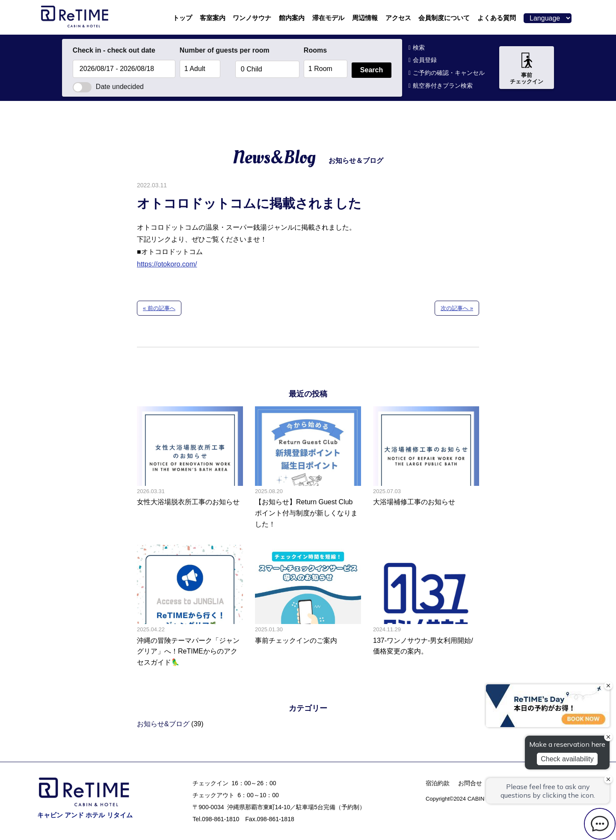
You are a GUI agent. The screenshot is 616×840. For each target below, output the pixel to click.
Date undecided (108, 87)
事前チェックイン (527, 69)
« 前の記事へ (159, 308)
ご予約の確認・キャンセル (449, 73)
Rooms (315, 50)
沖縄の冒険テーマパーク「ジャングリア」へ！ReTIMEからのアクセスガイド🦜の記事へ (190, 606)
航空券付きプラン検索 (443, 86)
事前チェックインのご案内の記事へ (308, 606)
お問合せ (470, 783)
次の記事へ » (457, 308)
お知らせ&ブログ (163, 724)
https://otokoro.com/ (167, 264)
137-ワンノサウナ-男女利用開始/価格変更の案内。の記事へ (426, 606)
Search (372, 70)
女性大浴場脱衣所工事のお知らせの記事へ (190, 468)
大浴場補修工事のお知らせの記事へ (426, 468)
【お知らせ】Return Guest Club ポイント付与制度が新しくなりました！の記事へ (308, 468)
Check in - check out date (114, 50)
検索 (419, 47)
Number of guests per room (205, 50)
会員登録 (425, 60)
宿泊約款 (438, 783)
